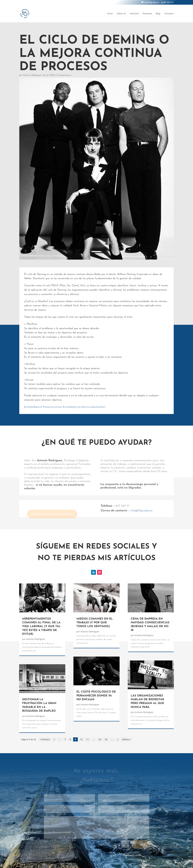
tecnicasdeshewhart (93, 407)
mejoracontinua (52, 407)
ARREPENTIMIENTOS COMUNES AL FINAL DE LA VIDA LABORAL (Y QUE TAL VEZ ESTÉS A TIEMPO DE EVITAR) (41, 627)
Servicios (134, 14)
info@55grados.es (142, 511)
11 (88, 739)
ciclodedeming (72, 407)
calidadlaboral (33, 407)
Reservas (147, 14)
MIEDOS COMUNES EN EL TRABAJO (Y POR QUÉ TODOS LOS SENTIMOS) (95, 623)
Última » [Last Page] (126, 739)
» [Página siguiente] (118, 739)
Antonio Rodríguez (32, 75)
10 (81, 739)
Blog (158, 14)
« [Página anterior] (54, 739)
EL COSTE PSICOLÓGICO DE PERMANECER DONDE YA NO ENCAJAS (96, 696)
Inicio (110, 14)
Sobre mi (121, 14)
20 (100, 739)
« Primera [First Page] (45, 739)
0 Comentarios (64, 75)
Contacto (169, 14)
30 (106, 739)
